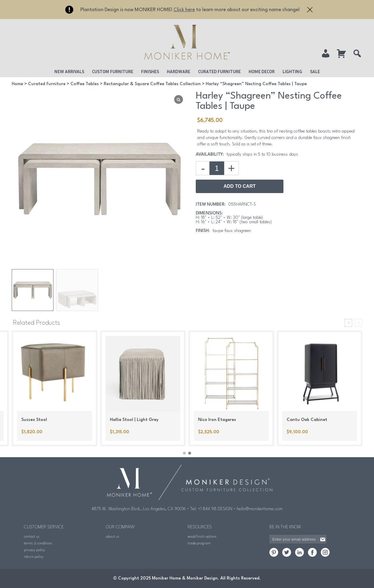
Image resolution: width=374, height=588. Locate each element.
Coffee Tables (85, 84)
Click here (184, 10)
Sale (315, 71)
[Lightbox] (179, 99)
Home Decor (262, 71)
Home (17, 84)
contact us (32, 537)
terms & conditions (38, 543)
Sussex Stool (34, 420)
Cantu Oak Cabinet (307, 420)
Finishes (150, 71)
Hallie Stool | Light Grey (134, 420)
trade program (199, 543)
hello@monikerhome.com (260, 509)
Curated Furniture (219, 71)
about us (112, 537)
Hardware (179, 71)
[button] (184, 453)
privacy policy (34, 550)
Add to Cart (240, 186)
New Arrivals (69, 71)
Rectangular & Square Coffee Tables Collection (152, 84)
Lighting (292, 71)
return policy (34, 557)
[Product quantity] (217, 168)
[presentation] (348, 323)
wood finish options (202, 537)
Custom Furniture (113, 71)
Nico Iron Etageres (217, 420)
